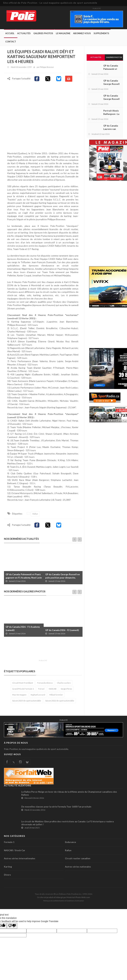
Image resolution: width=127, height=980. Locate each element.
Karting (8, 867)
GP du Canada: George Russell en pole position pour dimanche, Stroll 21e (63, 578)
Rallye (35, 514)
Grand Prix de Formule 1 (23, 689)
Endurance (71, 843)
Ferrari (41, 689)
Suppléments (101, 33)
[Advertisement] (64, 650)
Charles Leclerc (64, 683)
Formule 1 (9, 843)
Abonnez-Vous (82, 33)
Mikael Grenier (56, 695)
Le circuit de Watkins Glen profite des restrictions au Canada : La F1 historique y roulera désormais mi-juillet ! (67, 823)
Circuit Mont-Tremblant (23, 683)
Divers (7, 875)
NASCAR (53, 689)
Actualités (24, 33)
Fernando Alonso (45, 683)
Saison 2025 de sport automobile (27, 701)
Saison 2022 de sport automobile (60, 701)
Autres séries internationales (20, 859)
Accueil (10, 33)
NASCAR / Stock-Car (15, 851)
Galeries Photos (43, 33)
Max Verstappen (19, 695)
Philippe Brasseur (47, 67)
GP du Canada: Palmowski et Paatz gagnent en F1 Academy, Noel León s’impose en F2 (24, 578)
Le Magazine (63, 33)
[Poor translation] (12, 926)
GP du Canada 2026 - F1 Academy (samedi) (23, 629)
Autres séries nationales (78, 867)
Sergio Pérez (66, 689)
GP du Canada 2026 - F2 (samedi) (62, 631)
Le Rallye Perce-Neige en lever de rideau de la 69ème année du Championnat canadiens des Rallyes (69, 794)
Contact (11, 42)
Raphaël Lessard (38, 695)
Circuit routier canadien (78, 859)
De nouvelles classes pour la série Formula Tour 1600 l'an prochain (56, 807)
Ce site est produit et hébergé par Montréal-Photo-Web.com (63, 898)
